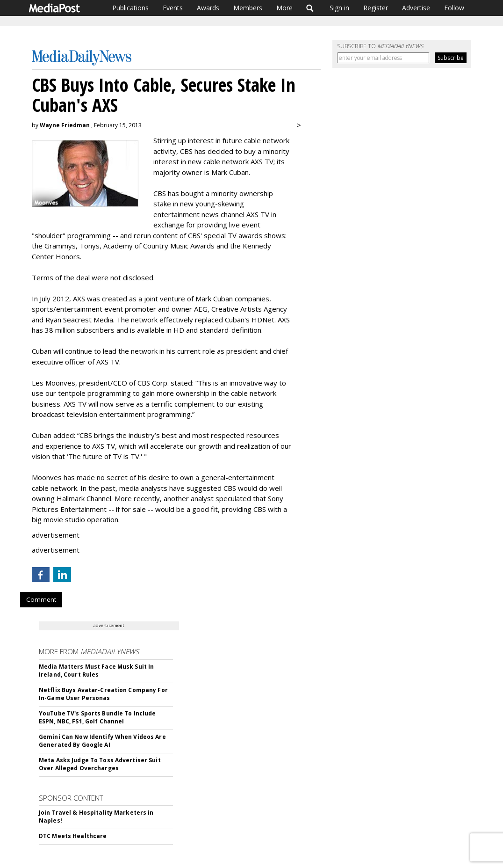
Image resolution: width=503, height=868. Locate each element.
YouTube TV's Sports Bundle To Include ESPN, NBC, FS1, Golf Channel (97, 717)
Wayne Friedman (65, 125)
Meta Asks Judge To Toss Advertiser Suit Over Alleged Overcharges (100, 764)
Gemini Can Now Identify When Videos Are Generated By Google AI (102, 741)
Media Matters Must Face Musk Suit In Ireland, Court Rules (96, 671)
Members (248, 8)
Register (376, 8)
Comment (41, 599)
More (284, 8)
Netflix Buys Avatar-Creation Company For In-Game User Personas (103, 694)
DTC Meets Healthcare (73, 836)
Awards (208, 8)
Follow (454, 8)
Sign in (339, 8)
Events (173, 8)
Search (310, 8)
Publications (130, 8)
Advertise (416, 8)
